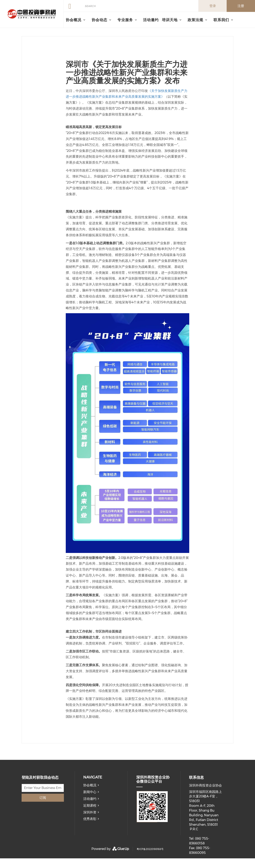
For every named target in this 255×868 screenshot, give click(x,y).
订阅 (43, 798)
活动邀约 (151, 20)
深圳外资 (90, 812)
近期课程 (90, 806)
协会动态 (99, 20)
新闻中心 (90, 792)
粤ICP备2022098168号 (150, 849)
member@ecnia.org (205, 865)
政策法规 (195, 20)
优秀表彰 (90, 819)
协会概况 (90, 785)
